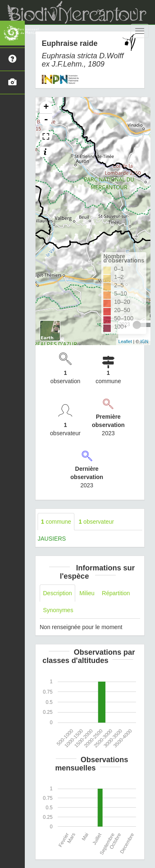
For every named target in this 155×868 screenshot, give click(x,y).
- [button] (46, 120)
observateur (96, 522)
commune (56, 522)
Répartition (116, 593)
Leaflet (125, 341)
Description (57, 593)
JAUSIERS (52, 539)
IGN (144, 341)
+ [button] (46, 107)
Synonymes (58, 610)
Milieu (87, 593)
